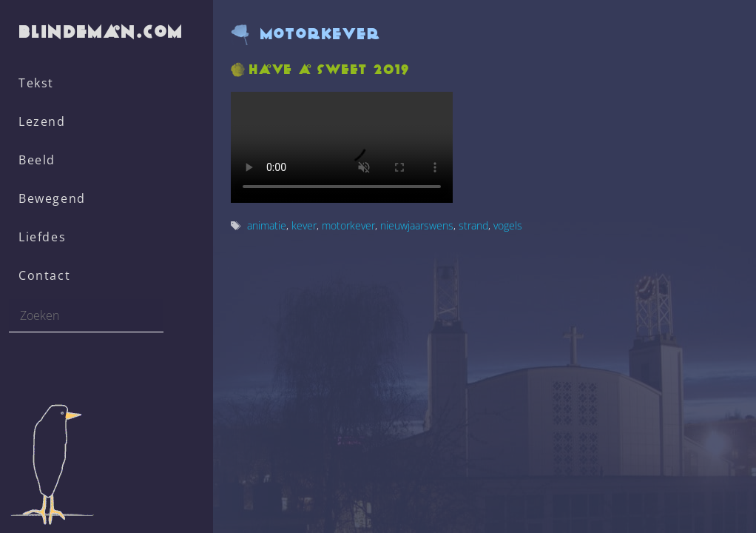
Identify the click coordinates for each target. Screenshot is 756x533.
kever (304, 225)
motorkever (348, 225)
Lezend (42, 121)
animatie (267, 225)
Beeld (37, 160)
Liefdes (42, 237)
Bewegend (52, 198)
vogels (508, 225)
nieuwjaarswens (417, 225)
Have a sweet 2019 (330, 69)
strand (473, 225)
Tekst (36, 83)
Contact (44, 275)
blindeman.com (102, 31)
